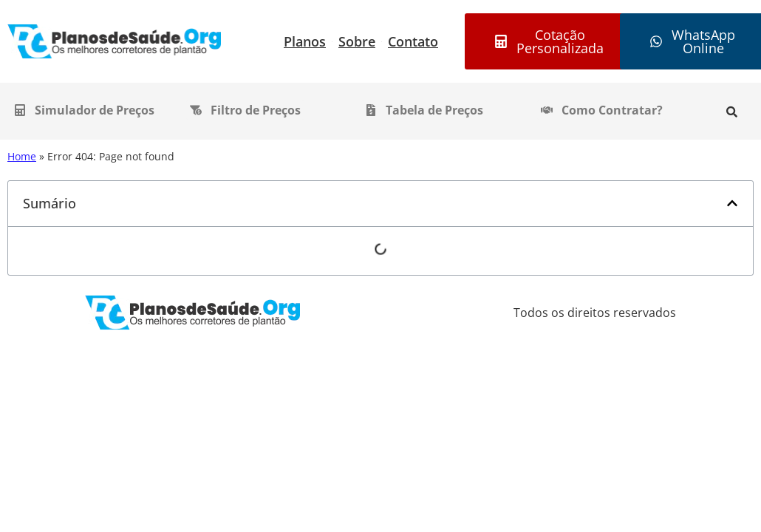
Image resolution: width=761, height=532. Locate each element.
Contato (413, 41)
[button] (732, 203)
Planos (305, 41)
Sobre (357, 41)
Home (22, 156)
